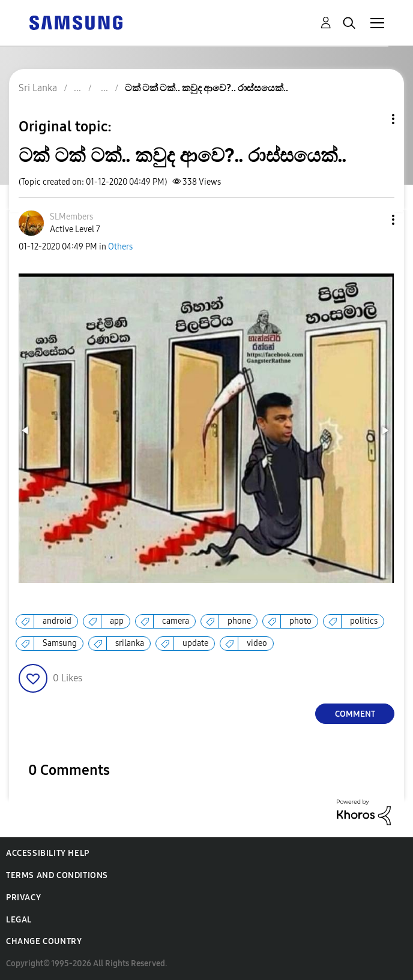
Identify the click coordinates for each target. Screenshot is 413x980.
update (195, 643)
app (117, 621)
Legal (19, 920)
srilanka (130, 643)
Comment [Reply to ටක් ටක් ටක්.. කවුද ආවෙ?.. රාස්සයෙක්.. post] (355, 714)
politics (364, 621)
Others (120, 247)
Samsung (60, 643)
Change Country (44, 941)
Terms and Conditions (57, 875)
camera (176, 621)
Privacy (23, 898)
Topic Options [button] (373, 119)
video (257, 643)
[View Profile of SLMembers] (71, 217)
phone (239, 621)
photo (300, 621)
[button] (373, 220)
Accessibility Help (48, 853)
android (57, 621)
